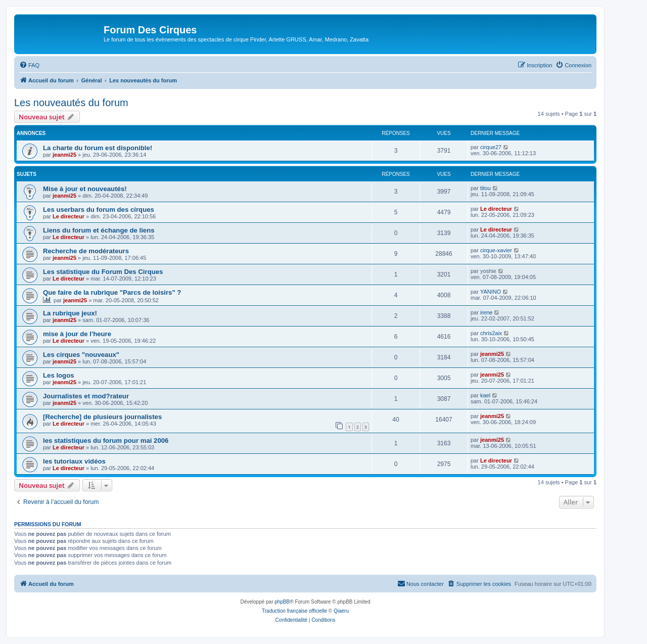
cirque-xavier (496, 250)
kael (485, 395)
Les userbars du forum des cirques (99, 210)
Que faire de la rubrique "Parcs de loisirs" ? (112, 292)
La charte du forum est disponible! (98, 148)
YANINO (491, 292)
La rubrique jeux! (70, 313)
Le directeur (68, 216)
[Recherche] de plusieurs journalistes (102, 417)
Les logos (59, 375)
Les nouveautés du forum (71, 103)
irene (486, 312)
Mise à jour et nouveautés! (85, 189)
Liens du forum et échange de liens (99, 230)
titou (486, 188)
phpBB (282, 602)
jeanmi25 (64, 155)
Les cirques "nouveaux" (81, 355)
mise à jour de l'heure (77, 334)
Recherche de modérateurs (86, 251)
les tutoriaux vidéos (74, 461)
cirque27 (491, 147)
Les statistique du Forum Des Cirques (103, 272)
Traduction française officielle (294, 611)
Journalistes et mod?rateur (86, 396)
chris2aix (491, 333)
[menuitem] (29, 65)
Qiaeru (341, 611)
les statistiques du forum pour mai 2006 (106, 441)
